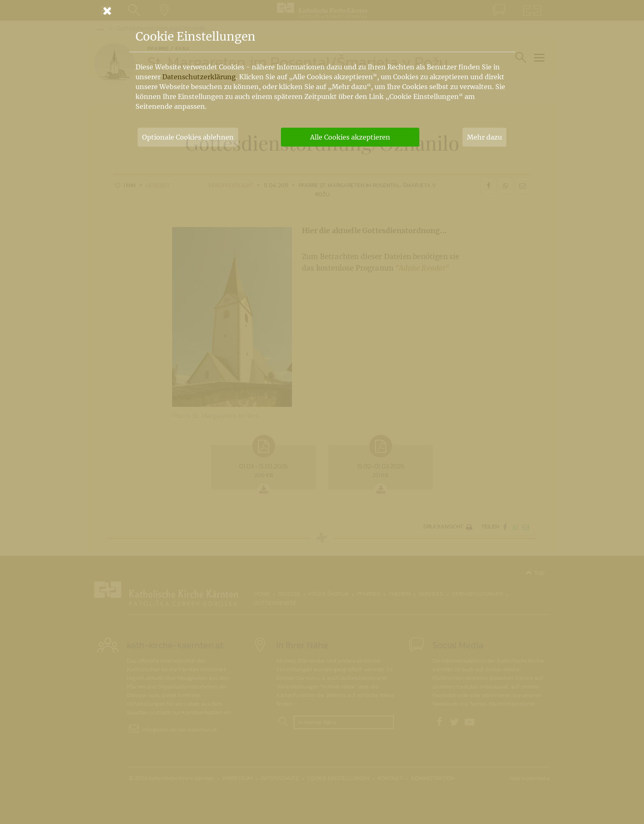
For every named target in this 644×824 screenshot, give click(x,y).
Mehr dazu (484, 137)
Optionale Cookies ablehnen (188, 137)
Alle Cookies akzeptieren (350, 137)
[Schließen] (322, 11)
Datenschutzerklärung (199, 77)
